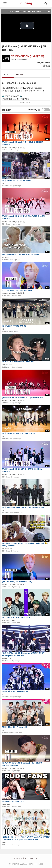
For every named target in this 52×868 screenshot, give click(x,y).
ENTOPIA (6, 257)
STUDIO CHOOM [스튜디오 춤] (27, 56)
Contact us (32, 858)
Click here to (30, 11)
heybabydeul (7, 549)
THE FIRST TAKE (9, 620)
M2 (3, 694)
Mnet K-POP (7, 659)
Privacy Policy (20, 858)
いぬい (5, 842)
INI (3, 183)
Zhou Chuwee (7, 365)
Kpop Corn (6, 804)
